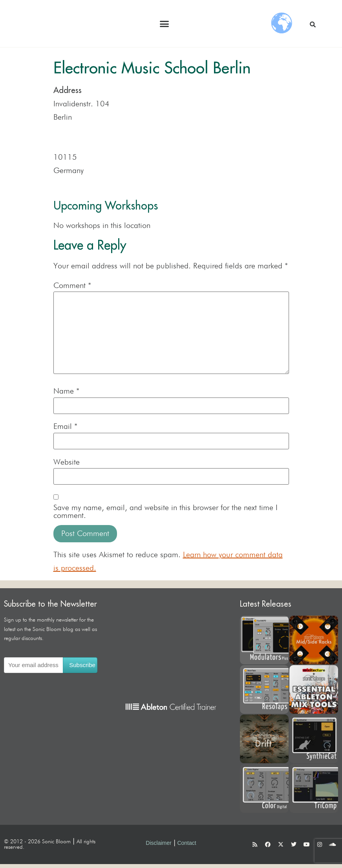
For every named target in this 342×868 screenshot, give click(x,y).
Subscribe (82, 665)
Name (66, 391)
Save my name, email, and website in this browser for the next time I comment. (166, 512)
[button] (165, 24)
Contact (187, 843)
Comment (72, 286)
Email (65, 427)
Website (67, 462)
